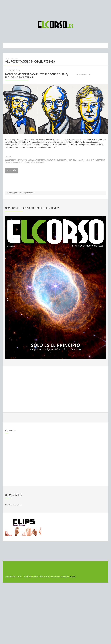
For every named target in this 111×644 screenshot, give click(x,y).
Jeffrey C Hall (53, 160)
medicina (64, 160)
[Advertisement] (55, 9)
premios (26, 162)
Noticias (14, 59)
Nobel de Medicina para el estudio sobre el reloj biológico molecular (37, 76)
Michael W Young (91, 160)
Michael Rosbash (76, 160)
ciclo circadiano (20, 160)
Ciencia (8, 157)
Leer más (12, 170)
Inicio (7, 59)
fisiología (33, 160)
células (9, 160)
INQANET (73, 577)
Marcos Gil (86, 74)
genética (42, 160)
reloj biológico (37, 162)
